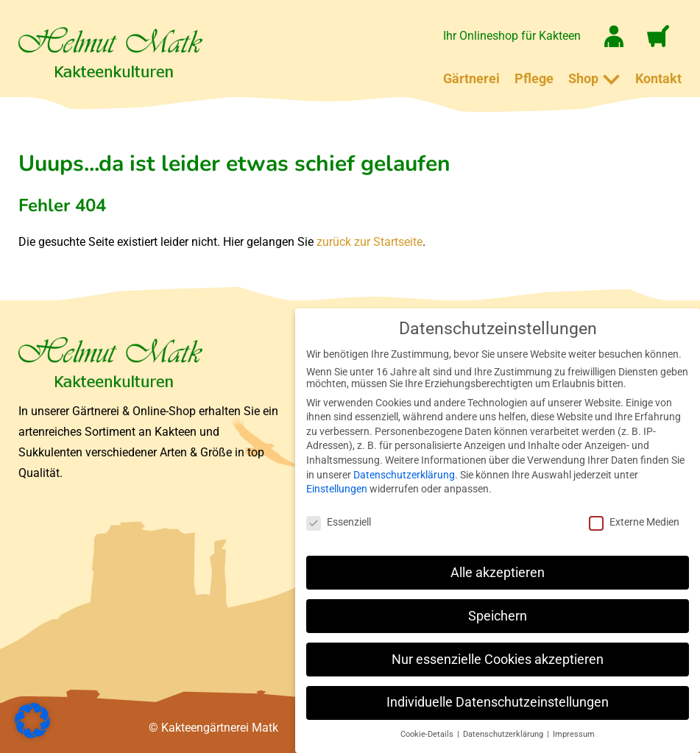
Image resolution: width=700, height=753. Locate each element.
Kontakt (658, 78)
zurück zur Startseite (370, 242)
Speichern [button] (498, 616)
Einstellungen (337, 489)
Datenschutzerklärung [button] (504, 734)
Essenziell (339, 522)
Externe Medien (634, 522)
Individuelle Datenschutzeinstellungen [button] (498, 702)
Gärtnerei (471, 78)
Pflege (534, 78)
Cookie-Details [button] (428, 734)
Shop (583, 78)
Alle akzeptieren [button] (498, 573)
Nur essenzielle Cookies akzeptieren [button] (498, 660)
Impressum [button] (574, 734)
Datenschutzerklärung (404, 475)
